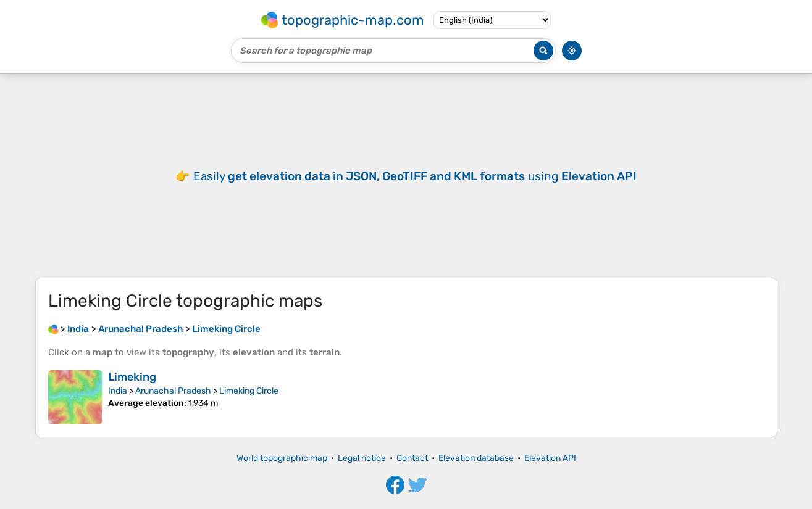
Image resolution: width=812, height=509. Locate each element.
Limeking (132, 377)
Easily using (415, 176)
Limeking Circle (249, 391)
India (118, 391)
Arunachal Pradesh (173, 391)
